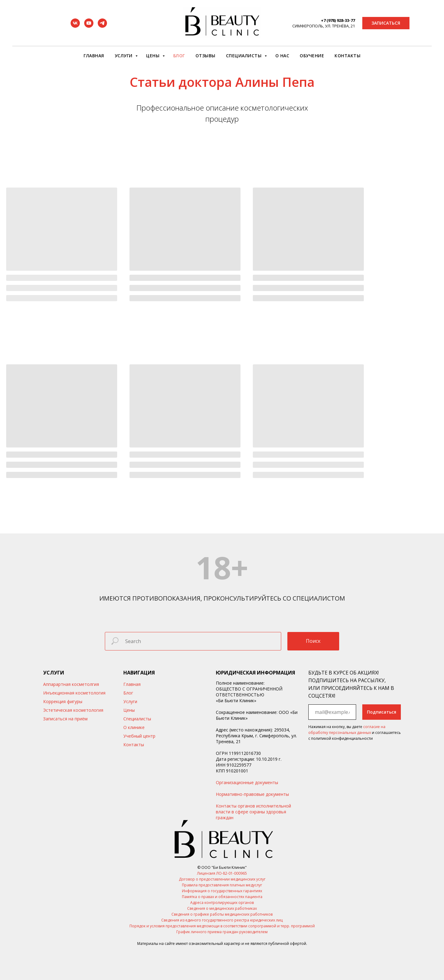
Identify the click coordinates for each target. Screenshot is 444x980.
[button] (386, 23)
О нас (282, 56)
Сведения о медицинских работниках (222, 908)
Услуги (124, 56)
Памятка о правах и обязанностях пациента (222, 897)
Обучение (312, 56)
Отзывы (206, 56)
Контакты (347, 56)
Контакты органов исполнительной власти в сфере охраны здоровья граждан (253, 812)
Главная (94, 56)
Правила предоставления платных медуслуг (222, 885)
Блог (179, 56)
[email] (332, 712)
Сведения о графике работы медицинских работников (222, 914)
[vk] (75, 26)
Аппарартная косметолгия (71, 684)
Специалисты (245, 56)
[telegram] (102, 26)
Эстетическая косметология (73, 710)
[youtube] (89, 26)
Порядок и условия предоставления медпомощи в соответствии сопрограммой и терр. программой (222, 926)
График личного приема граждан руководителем (222, 932)
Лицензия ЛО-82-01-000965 (222, 873)
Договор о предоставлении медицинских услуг (222, 879)
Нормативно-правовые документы (252, 794)
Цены (154, 56)
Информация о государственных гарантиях (222, 891)
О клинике (134, 727)
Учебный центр (139, 736)
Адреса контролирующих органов (222, 903)
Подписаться (382, 712)
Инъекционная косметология (74, 693)
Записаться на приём (65, 719)
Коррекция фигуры (63, 701)
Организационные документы (247, 782)
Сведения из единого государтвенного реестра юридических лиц (222, 920)
